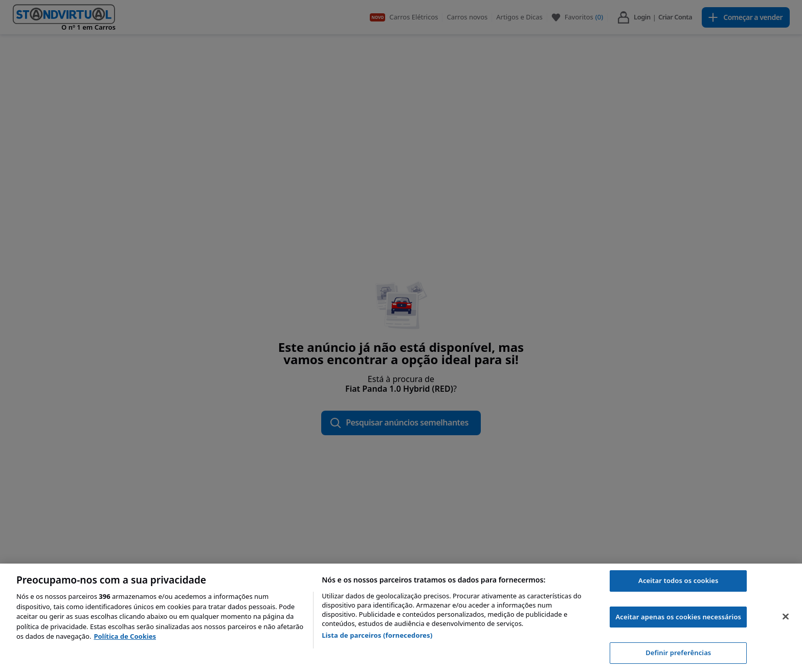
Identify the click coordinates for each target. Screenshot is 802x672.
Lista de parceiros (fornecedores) (377, 635)
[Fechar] (786, 617)
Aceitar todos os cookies (678, 580)
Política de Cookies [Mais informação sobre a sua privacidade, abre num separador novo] (125, 636)
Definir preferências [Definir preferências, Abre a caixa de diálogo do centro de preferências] (678, 653)
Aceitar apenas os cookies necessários (678, 617)
